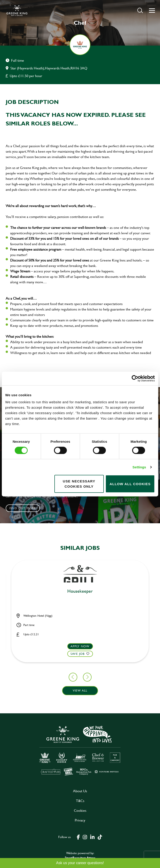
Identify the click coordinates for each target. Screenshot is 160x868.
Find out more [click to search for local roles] (23, 508)
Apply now (80, 646)
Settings (139, 467)
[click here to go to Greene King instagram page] (85, 837)
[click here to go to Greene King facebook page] (78, 837)
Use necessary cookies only (79, 484)
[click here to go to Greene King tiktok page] (100, 837)
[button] (140, 10)
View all (80, 690)
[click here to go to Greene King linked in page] (92, 837)
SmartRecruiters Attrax (80, 858)
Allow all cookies (130, 484)
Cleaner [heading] (80, 591)
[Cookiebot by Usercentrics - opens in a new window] (135, 378)
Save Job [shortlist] (78, 654)
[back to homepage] (17, 10)
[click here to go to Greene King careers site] (80, 750)
